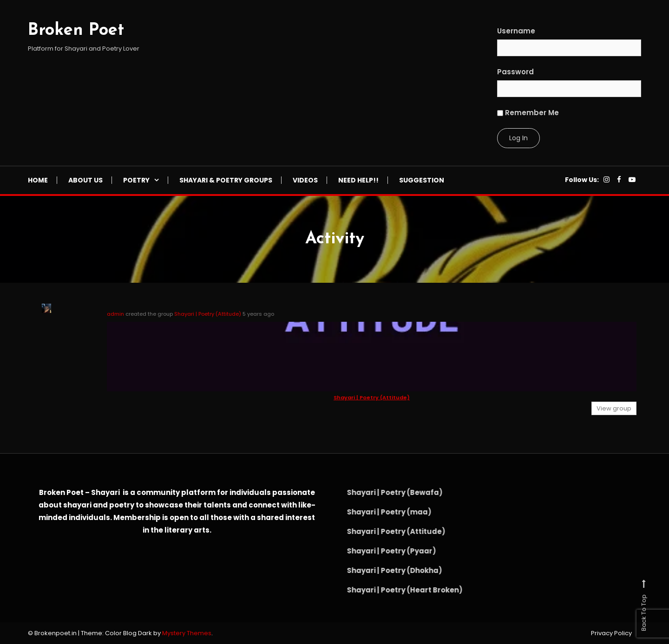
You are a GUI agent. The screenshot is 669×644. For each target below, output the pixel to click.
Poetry (136, 180)
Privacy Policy (611, 633)
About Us (85, 180)
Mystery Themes (187, 633)
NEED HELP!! (358, 180)
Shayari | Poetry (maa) (379, 512)
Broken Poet (76, 31)
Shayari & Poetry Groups (226, 180)
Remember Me (528, 113)
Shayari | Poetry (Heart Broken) (394, 590)
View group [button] (614, 408)
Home (38, 180)
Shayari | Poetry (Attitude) (208, 314)
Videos (305, 180)
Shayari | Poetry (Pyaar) (381, 551)
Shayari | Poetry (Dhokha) (384, 570)
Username (516, 31)
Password (515, 72)
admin (115, 314)
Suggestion (422, 180)
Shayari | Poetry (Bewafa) (384, 492)
